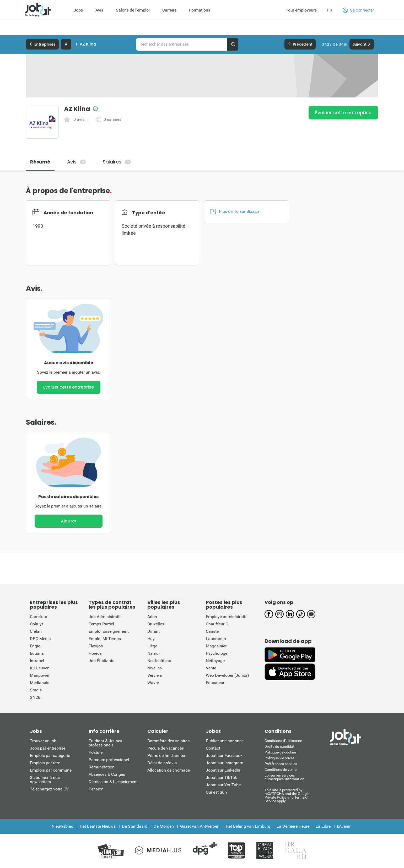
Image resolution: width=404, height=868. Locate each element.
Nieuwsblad (63, 826)
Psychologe (217, 653)
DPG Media (40, 639)
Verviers (155, 675)
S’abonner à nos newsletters (45, 780)
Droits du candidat (279, 746)
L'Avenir (344, 826)
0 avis (79, 119)
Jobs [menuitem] (78, 10)
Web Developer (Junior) (227, 675)
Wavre (153, 683)
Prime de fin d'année (166, 755)
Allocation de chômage (169, 770)
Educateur (215, 683)
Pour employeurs (301, 10)
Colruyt (36, 624)
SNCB (35, 697)
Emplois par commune (51, 770)
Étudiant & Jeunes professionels (105, 743)
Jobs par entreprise (48, 748)
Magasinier (216, 646)
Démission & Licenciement (113, 782)
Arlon (152, 617)
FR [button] (330, 10)
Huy (151, 639)
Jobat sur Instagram (225, 763)
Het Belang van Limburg (248, 826)
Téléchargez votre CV (49, 789)
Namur (154, 653)
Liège (152, 646)
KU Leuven (40, 668)
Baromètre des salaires (168, 741)
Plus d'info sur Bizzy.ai (236, 211)
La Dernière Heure (293, 826)
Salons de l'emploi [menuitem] (133, 10)
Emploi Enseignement (109, 631)
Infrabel (37, 661)
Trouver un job (43, 741)
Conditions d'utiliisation (283, 741)
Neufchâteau (159, 661)
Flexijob (96, 646)
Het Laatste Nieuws (98, 826)
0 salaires (112, 119)
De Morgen (164, 826)
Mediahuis (40, 683)
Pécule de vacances (166, 748)
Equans (37, 653)
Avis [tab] (77, 162)
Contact (213, 748)
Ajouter (69, 521)
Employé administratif (226, 617)
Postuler (96, 752)
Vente (211, 668)
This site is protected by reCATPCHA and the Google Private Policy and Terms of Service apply (287, 795)
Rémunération (102, 767)
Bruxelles (156, 624)
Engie (35, 646)
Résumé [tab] (40, 162)
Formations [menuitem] (200, 10)
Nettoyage (215, 661)
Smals (36, 690)
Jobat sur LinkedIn (223, 770)
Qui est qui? (217, 792)
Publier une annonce (225, 741)
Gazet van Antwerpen (200, 826)
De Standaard (135, 826)
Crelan (36, 631)
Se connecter (358, 10)
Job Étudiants (101, 661)
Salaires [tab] (117, 162)
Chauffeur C (217, 624)
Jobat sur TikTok (221, 777)
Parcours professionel (109, 760)
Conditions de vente (281, 769)
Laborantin (216, 639)
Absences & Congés (107, 774)
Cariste (212, 631)
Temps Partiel (101, 624)
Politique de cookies (281, 752)
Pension (96, 789)
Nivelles (155, 668)
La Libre (323, 826)
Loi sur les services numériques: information (284, 777)
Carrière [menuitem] (169, 10)
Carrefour (39, 617)
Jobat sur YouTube (223, 785)
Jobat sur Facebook (224, 755)
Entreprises (42, 44)
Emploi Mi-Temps (105, 639)
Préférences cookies (281, 764)
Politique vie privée (279, 758)
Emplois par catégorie (50, 755)
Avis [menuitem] (99, 10)
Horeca (95, 653)
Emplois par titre (45, 763)
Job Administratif (105, 617)
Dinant (153, 631)
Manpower (40, 675)
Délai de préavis (162, 763)
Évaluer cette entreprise (343, 113)
